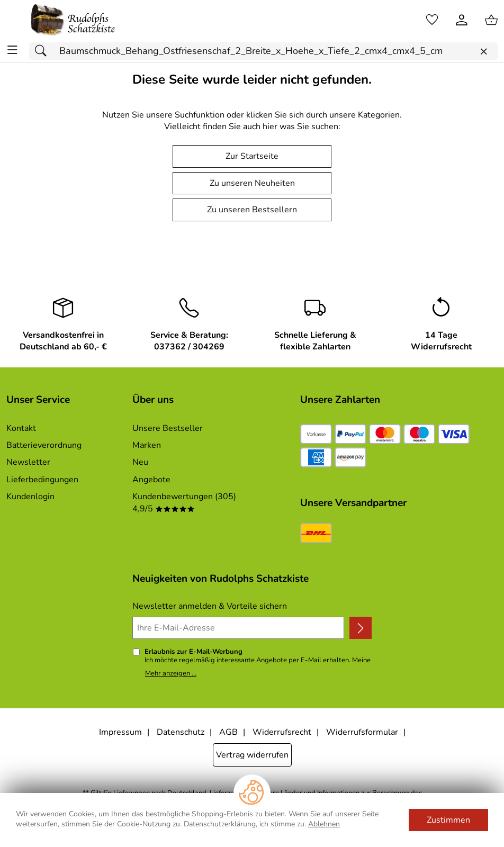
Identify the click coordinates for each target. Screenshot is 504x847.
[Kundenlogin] (462, 20)
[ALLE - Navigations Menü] (12, 50)
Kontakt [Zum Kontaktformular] (21, 428)
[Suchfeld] (263, 51)
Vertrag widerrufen (252, 755)
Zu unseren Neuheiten (252, 183)
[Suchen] (43, 51)
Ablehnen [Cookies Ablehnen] (324, 824)
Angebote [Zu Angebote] (151, 480)
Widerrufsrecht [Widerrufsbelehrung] (282, 732)
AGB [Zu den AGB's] (228, 732)
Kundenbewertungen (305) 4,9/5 (184, 502)
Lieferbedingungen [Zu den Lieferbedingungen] (42, 480)
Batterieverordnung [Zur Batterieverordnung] (44, 445)
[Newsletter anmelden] (361, 628)
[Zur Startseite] (73, 20)
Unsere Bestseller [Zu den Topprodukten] (168, 428)
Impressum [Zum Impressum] (120, 732)
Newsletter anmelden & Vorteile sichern (210, 606)
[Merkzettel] (432, 20)
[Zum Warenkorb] (491, 20)
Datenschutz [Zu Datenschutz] (181, 732)
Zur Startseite (252, 156)
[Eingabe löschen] (483, 52)
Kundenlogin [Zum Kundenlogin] (30, 497)
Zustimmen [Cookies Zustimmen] (448, 820)
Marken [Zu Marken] (147, 445)
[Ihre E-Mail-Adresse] (238, 628)
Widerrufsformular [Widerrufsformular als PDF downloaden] (362, 732)
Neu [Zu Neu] (140, 462)
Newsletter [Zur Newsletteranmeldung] (28, 462)
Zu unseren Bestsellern (252, 210)
